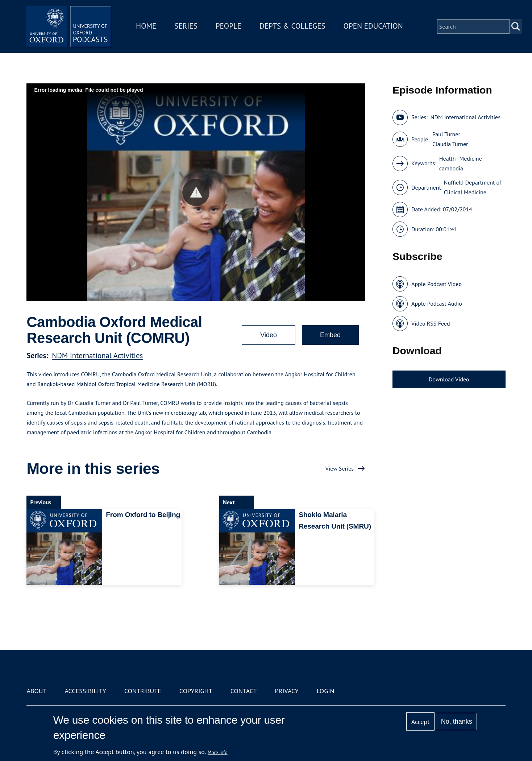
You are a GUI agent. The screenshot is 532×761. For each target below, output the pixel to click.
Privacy (287, 691)
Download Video (449, 379)
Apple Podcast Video (437, 284)
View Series (340, 468)
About (36, 691)
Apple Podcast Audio (437, 303)
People (229, 27)
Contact (244, 691)
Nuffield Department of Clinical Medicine (473, 187)
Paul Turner (446, 134)
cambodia (451, 168)
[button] (196, 192)
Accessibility (85, 691)
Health (448, 158)
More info (218, 752)
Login (326, 691)
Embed (330, 335)
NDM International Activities (97, 355)
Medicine (471, 158)
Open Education (374, 27)
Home (147, 27)
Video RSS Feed (431, 323)
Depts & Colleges (294, 27)
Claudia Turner (450, 144)
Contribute (143, 691)
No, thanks (457, 721)
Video (269, 335)
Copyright (196, 691)
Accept (421, 722)
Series (187, 27)
